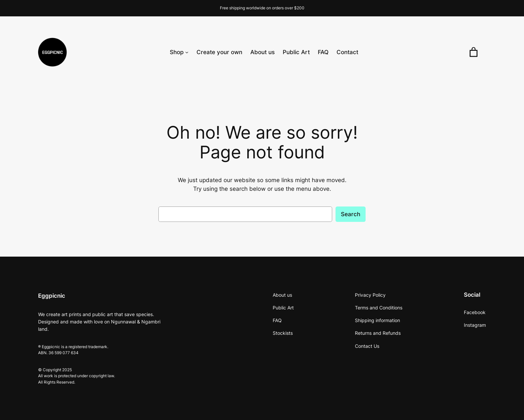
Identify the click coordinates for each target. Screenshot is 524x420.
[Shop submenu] (187, 52)
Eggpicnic (52, 296)
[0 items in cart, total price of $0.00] (474, 52)
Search (351, 214)
